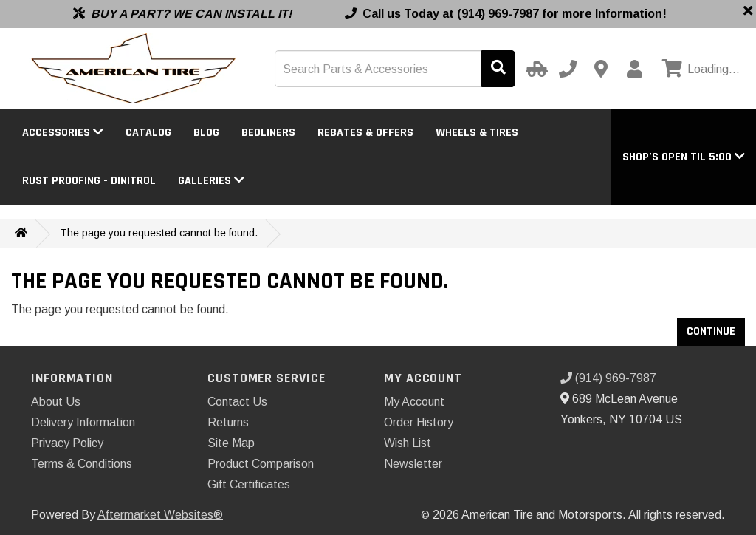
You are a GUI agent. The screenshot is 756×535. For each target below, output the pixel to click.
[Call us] (568, 69)
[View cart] (699, 69)
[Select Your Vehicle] (535, 69)
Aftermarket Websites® (160, 515)
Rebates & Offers (365, 133)
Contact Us (237, 402)
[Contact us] (601, 69)
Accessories (63, 133)
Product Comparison (261, 464)
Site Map (231, 443)
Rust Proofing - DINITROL (89, 181)
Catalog (148, 133)
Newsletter (413, 464)
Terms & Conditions (82, 464)
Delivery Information (83, 422)
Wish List (408, 443)
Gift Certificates (249, 484)
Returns (228, 422)
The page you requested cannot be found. (159, 233)
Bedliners (268, 133)
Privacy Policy (67, 443)
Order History (419, 422)
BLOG (206, 133)
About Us (56, 402)
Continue (711, 331)
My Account (414, 402)
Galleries (211, 181)
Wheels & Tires (477, 133)
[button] (684, 157)
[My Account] (634, 69)
